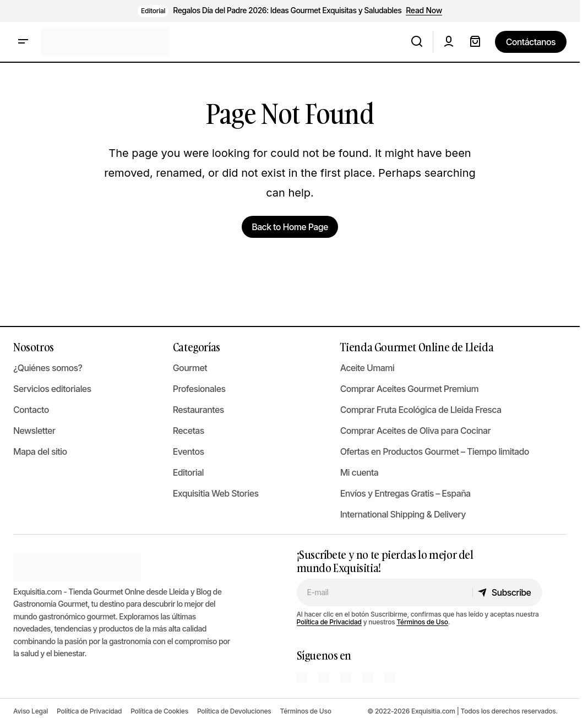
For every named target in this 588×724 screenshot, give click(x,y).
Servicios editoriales (52, 389)
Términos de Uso (422, 622)
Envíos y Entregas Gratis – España (405, 493)
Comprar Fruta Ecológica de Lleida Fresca (421, 410)
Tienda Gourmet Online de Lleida (417, 347)
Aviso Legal (31, 711)
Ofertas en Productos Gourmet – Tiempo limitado (435, 451)
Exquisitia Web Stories (216, 493)
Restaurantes (198, 410)
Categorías (197, 347)
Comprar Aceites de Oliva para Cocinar (415, 431)
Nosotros (34, 347)
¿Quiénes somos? (48, 368)
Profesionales (199, 389)
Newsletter (34, 431)
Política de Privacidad (329, 622)
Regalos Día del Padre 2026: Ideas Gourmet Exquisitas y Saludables (287, 10)
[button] (23, 42)
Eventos (189, 451)
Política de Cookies (159, 711)
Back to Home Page (290, 227)
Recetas (189, 431)
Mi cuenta (360, 472)
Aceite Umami (367, 368)
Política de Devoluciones (234, 711)
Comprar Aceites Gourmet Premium (409, 389)
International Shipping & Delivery (403, 514)
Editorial (153, 11)
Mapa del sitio (40, 451)
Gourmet (190, 368)
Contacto (31, 410)
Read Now (424, 10)
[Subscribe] (507, 592)
